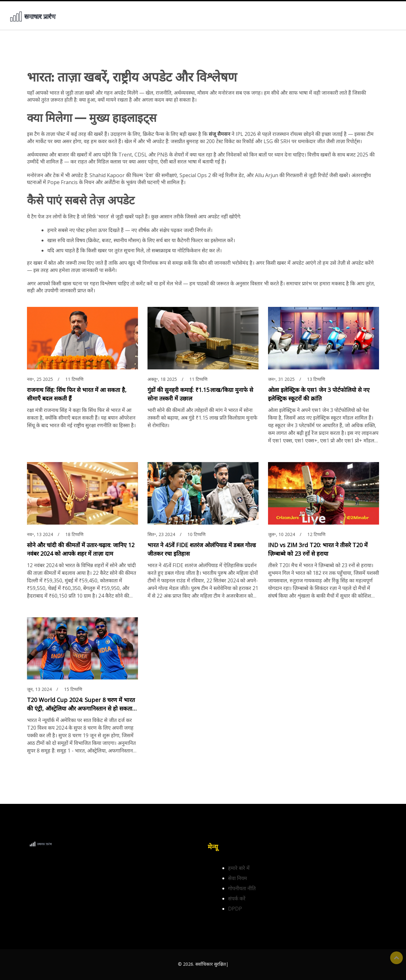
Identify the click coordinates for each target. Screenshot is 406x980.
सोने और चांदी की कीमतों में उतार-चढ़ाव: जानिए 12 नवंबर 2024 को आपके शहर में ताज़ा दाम (81, 549)
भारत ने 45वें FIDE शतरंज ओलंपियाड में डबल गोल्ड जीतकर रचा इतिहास (202, 549)
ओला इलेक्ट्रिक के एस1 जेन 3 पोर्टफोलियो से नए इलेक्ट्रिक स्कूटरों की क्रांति (319, 394)
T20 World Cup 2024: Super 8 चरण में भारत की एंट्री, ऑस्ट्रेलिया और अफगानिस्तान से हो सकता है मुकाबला (82, 704)
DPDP (235, 909)
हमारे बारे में (239, 868)
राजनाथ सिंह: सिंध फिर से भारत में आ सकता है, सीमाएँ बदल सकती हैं (77, 394)
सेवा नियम (238, 878)
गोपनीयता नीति (242, 888)
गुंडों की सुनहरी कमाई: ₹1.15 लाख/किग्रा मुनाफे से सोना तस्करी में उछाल (200, 394)
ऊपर (396, 958)
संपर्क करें (237, 898)
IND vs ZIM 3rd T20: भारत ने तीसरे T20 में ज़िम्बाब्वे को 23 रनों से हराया (318, 549)
